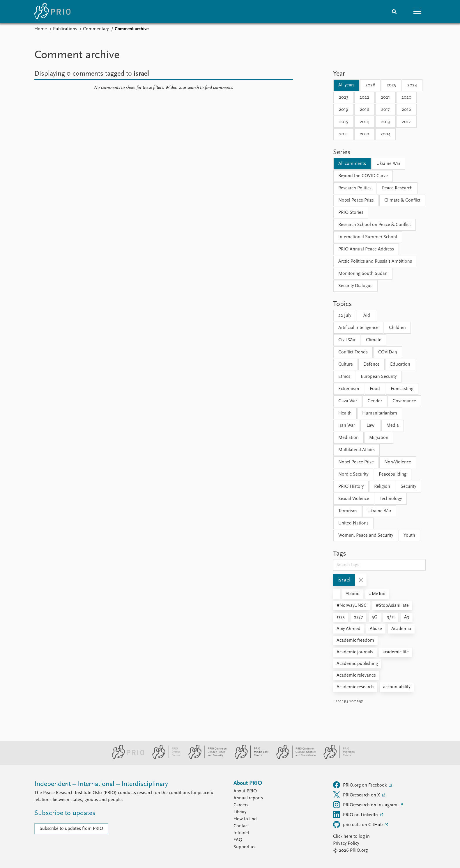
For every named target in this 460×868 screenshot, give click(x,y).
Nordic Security (353, 474)
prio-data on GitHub (358, 824)
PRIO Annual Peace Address (366, 249)
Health (345, 413)
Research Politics (355, 188)
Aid (367, 316)
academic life (396, 652)
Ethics (344, 377)
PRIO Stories (351, 213)
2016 (406, 110)
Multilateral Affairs (356, 450)
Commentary (96, 29)
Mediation (348, 438)
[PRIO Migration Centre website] (336, 758)
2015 (344, 122)
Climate (374, 340)
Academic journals (355, 652)
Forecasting (402, 389)
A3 (407, 617)
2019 (344, 110)
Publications (65, 29)
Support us (244, 847)
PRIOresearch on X (357, 795)
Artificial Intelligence (358, 328)
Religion (382, 487)
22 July (345, 316)
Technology (391, 499)
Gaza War (348, 401)
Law (370, 426)
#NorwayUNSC (352, 606)
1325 (341, 617)
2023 (344, 97)
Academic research (355, 687)
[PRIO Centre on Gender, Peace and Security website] (205, 758)
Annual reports (248, 798)
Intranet (241, 833)
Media (393, 426)
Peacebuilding (393, 474)
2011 (343, 134)
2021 (385, 97)
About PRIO (245, 791)
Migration (379, 438)
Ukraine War (388, 164)
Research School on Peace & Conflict (375, 225)
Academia (401, 629)
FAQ (238, 840)
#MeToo (377, 594)
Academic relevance (356, 675)
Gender (375, 401)
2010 (365, 134)
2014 (364, 122)
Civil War (347, 340)
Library (240, 812)
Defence (371, 364)
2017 (385, 110)
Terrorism (348, 511)
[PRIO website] (126, 758)
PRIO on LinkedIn (356, 814)
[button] (417, 12)
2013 (385, 122)
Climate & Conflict (402, 200)
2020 (406, 97)
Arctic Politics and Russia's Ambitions (375, 262)
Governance (404, 401)
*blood (353, 594)
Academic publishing (357, 664)
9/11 (391, 617)
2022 (364, 97)
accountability (397, 687)
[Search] (394, 12)
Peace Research (397, 188)
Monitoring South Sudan (363, 274)
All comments (352, 164)
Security (408, 487)
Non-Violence (398, 462)
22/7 (358, 617)
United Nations (353, 523)
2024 (412, 85)
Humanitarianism (380, 413)
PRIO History (351, 487)
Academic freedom (355, 641)
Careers (241, 805)
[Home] (52, 12)
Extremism (349, 389)
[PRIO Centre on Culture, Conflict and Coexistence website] (294, 758)
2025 (391, 85)
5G (375, 617)
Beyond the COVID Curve (363, 176)
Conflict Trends (353, 352)
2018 (364, 110)
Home (41, 29)
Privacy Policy (346, 844)
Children (397, 328)
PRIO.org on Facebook (360, 785)
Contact (241, 826)
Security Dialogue (355, 286)
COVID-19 (388, 352)
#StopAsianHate (392, 606)
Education (400, 364)
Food (375, 389)
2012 (406, 122)
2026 (370, 85)
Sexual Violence (354, 499)
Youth (409, 536)
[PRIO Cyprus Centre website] (164, 758)
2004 (385, 134)
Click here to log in (351, 837)
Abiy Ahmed (348, 629)
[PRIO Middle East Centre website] (249, 758)
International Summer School (368, 237)
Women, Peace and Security (366, 536)
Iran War (347, 426)
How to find (245, 819)
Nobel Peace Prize (356, 200)
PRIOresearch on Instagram (366, 805)
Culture (346, 364)
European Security (379, 377)
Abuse (376, 629)
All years (346, 85)
